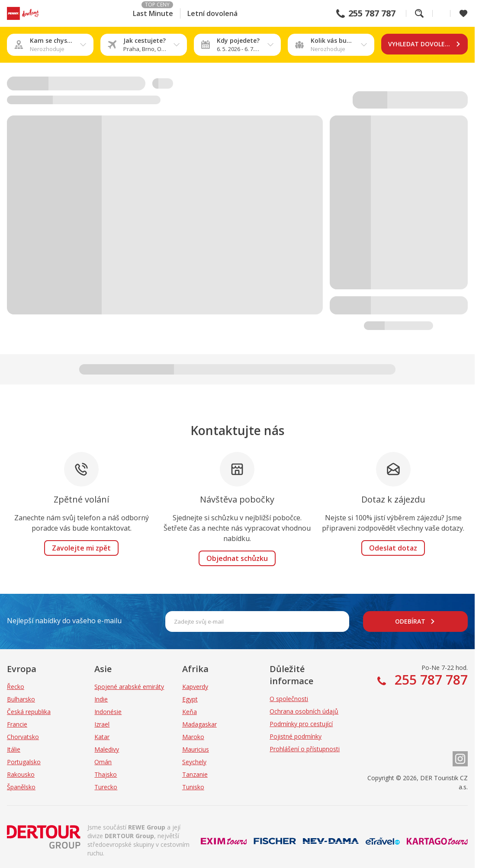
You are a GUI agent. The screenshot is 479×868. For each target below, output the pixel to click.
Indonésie (108, 712)
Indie (101, 699)
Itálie (14, 749)
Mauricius (196, 749)
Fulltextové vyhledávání (419, 13)
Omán (103, 762)
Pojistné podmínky (296, 736)
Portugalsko (24, 762)
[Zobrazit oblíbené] (463, 13)
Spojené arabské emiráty (129, 687)
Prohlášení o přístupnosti (305, 749)
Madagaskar (199, 724)
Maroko (193, 737)
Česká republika (29, 712)
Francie (17, 724)
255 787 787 (372, 13)
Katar (102, 737)
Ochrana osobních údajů (304, 711)
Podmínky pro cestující (301, 724)
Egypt (190, 699)
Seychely (194, 762)
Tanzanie (195, 774)
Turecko (106, 787)
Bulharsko (21, 699)
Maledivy (107, 749)
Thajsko (106, 774)
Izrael (102, 724)
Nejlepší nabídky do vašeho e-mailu (64, 621)
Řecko (16, 687)
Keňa (190, 712)
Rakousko (21, 774)
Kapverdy (195, 687)
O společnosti (289, 699)
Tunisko (193, 787)
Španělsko (21, 787)
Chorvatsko (23, 737)
